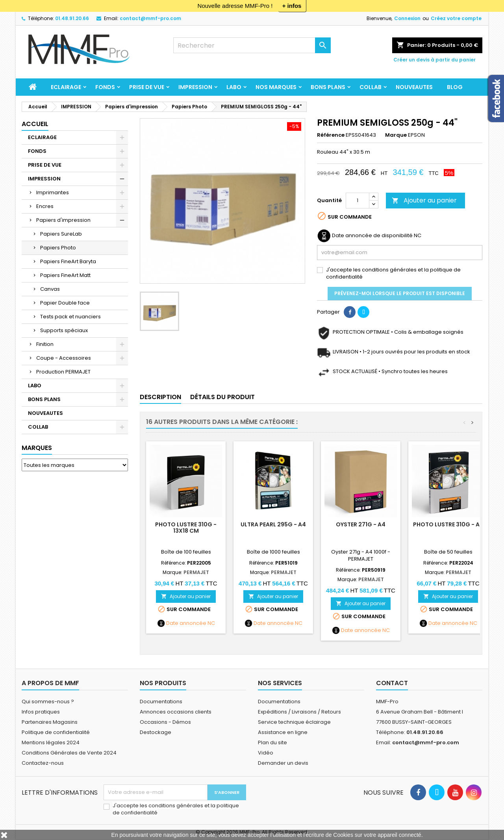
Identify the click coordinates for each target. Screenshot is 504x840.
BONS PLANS (328, 87)
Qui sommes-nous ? (48, 702)
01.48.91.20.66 (72, 18)
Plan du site (272, 742)
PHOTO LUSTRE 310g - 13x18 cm (186, 528)
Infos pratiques (41, 712)
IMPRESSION (195, 87)
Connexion (407, 18)
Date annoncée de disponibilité (372, 236)
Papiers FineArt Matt (65, 275)
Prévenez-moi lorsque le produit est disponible (400, 293)
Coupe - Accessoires (64, 358)
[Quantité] (358, 201)
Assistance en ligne (283, 732)
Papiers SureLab (61, 234)
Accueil (35, 124)
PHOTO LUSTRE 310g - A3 (448, 524)
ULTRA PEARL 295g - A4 (273, 524)
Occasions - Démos (165, 722)
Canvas (50, 289)
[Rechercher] (252, 45)
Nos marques (276, 87)
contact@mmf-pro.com (150, 18)
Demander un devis (283, 763)
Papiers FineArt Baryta (68, 261)
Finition (45, 344)
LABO (234, 87)
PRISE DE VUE (147, 87)
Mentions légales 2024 (51, 742)
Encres (45, 206)
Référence (331, 135)
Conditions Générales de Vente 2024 (69, 753)
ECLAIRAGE (66, 87)
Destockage (156, 732)
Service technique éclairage (294, 722)
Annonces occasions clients (176, 712)
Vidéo (266, 753)
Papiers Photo (58, 248)
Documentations (161, 702)
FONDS (105, 87)
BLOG (455, 87)
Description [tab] (160, 397)
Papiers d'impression (63, 220)
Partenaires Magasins (50, 722)
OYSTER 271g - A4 (361, 524)
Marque (396, 135)
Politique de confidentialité (56, 732)
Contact (392, 683)
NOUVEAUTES (414, 87)
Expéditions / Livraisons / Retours (299, 712)
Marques (37, 448)
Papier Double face (65, 303)
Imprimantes (53, 192)
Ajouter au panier (424, 200)
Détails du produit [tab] (222, 397)
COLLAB (371, 87)
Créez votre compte (456, 18)
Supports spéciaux (64, 330)
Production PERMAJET (63, 372)
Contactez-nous (43, 763)
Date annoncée (186, 623)
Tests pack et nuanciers (70, 317)
